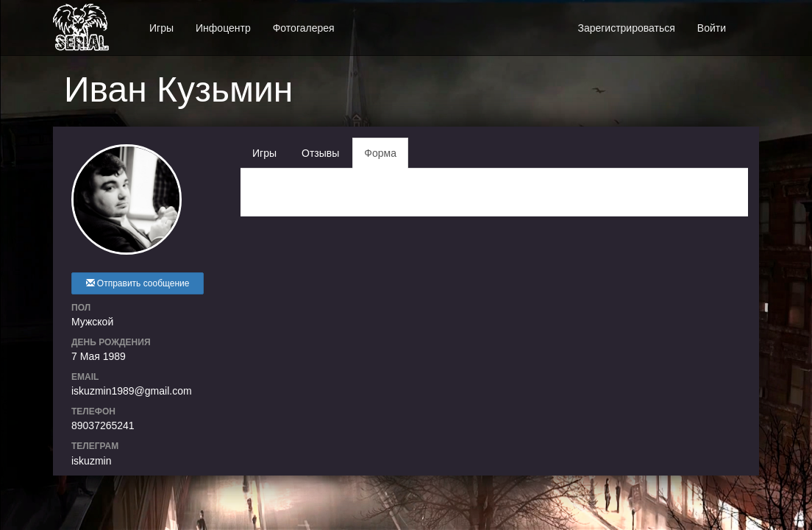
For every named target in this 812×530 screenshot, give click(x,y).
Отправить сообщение (138, 283)
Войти (712, 28)
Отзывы (320, 153)
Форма (380, 153)
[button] (748, 20)
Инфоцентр (223, 28)
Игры (161, 28)
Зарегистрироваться (626, 28)
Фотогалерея (304, 28)
